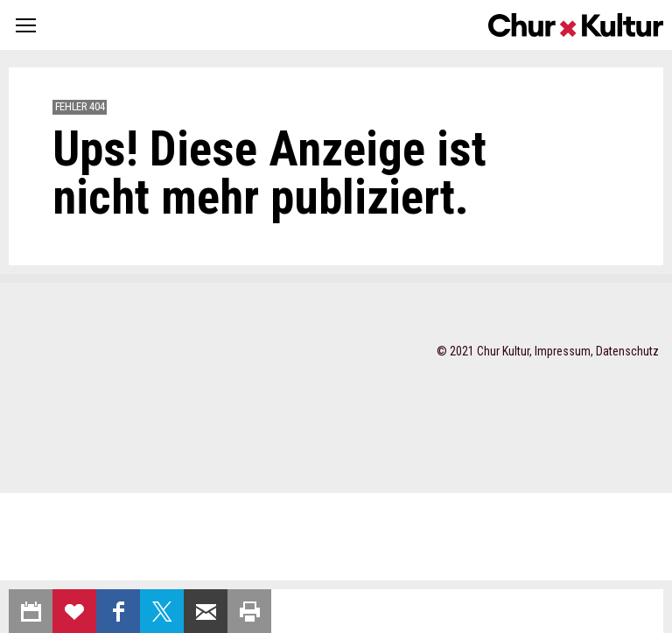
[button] (26, 25)
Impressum (563, 351)
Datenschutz (627, 351)
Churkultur (576, 25)
